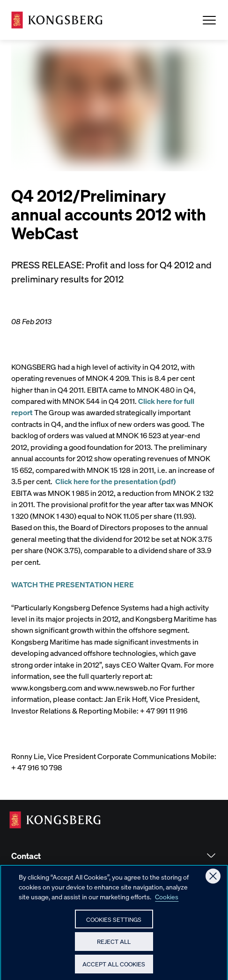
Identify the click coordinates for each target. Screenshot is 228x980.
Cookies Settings (114, 923)
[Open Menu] (209, 20)
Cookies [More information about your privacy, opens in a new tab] (167, 900)
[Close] (213, 880)
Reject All (114, 945)
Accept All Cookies (114, 967)
